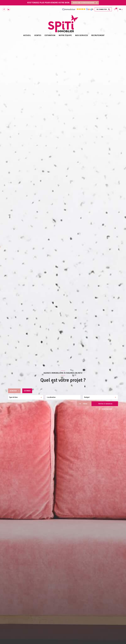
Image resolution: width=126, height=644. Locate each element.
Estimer (27, 391)
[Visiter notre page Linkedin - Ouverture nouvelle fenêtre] (8, 9)
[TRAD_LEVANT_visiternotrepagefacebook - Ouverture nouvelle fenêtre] (4, 9)
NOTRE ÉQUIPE (65, 35)
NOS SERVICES (82, 35)
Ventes (38, 35)
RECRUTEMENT (98, 35)
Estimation (50, 35)
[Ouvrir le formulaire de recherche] (83, 404)
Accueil (27, 35)
